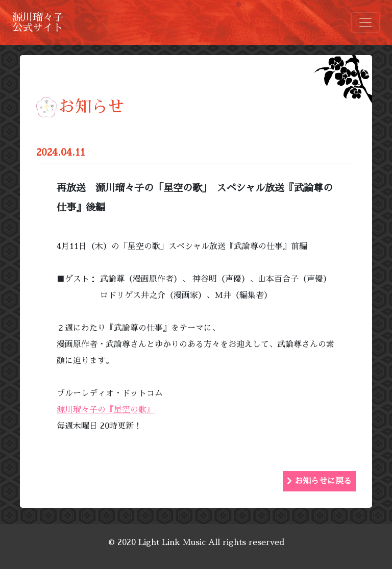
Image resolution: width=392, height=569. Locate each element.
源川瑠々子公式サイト (38, 22)
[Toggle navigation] (365, 22)
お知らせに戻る (319, 481)
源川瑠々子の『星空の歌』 (106, 410)
